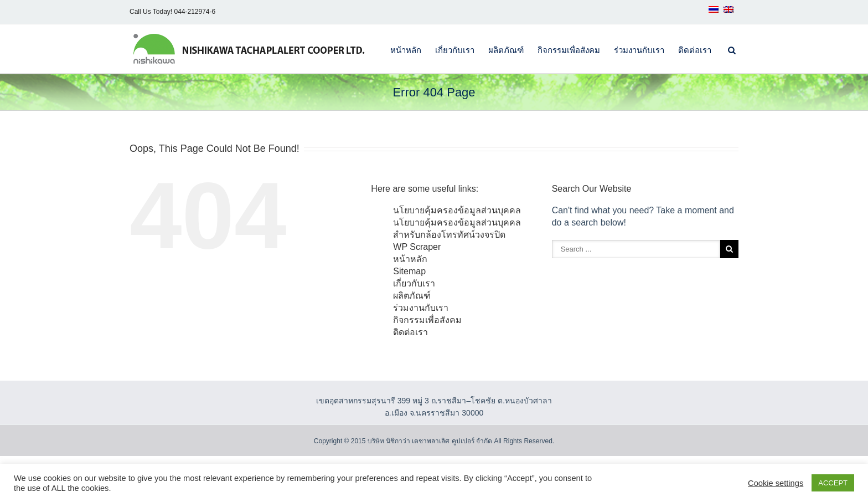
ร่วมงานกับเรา (639, 50)
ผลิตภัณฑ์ (506, 50)
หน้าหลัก (406, 50)
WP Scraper (417, 247)
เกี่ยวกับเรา (455, 50)
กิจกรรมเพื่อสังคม (569, 50)
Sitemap (409, 271)
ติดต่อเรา (695, 50)
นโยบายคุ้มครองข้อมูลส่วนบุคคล (457, 210)
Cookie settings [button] (776, 483)
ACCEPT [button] (833, 483)
